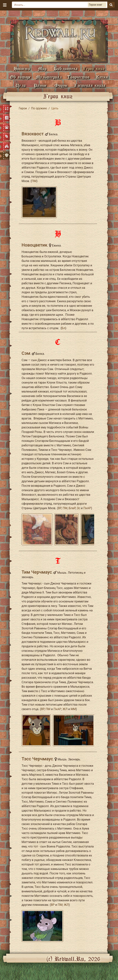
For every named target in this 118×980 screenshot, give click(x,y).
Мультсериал (49, 77)
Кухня (102, 77)
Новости (22, 69)
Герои (23, 108)
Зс (78, 508)
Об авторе (20, 77)
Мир (42, 69)
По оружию (39, 108)
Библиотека (66, 69)
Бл (63, 328)
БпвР (72, 508)
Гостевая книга (90, 85)
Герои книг (94, 69)
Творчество (78, 77)
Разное (40, 85)
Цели (21, 85)
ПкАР (87, 508)
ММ (73, 709)
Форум (61, 85)
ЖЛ (65, 709)
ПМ (34, 181)
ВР (60, 508)
